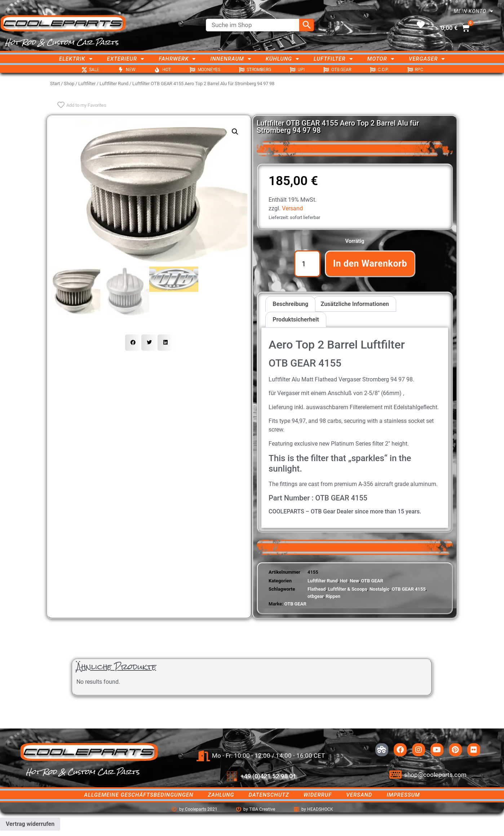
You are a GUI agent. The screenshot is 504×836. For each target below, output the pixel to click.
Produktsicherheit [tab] (296, 319)
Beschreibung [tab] (290, 304)
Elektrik (76, 59)
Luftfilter (333, 59)
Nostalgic (380, 589)
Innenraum (231, 59)
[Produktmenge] (307, 264)
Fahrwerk (177, 59)
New (354, 581)
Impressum (403, 795)
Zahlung (221, 795)
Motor (381, 59)
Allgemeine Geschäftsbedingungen (139, 795)
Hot (344, 581)
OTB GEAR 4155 (408, 589)
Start (55, 84)
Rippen (333, 596)
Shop (69, 84)
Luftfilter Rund (114, 84)
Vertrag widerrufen (30, 824)
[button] (235, 132)
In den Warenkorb (370, 264)
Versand (292, 208)
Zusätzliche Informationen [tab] (355, 304)
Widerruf (318, 795)
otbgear (315, 596)
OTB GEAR (372, 581)
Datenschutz (269, 795)
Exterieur (126, 59)
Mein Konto (474, 11)
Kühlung (282, 59)
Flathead (317, 589)
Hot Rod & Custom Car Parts (62, 42)
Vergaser (427, 59)
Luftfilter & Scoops (348, 589)
